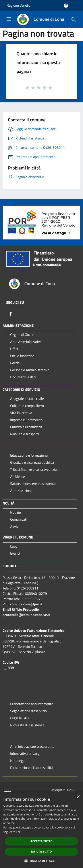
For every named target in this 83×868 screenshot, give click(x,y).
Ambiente (17, 476)
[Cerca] (74, 19)
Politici (15, 363)
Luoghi (15, 546)
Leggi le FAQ (19, 718)
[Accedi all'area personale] (66, 6)
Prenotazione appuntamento (32, 704)
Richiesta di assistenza (27, 725)
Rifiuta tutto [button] (41, 852)
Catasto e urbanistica (26, 427)
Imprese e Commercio (26, 420)
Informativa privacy (25, 753)
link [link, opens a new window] (18, 832)
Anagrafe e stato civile (27, 399)
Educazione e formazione (29, 455)
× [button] (78, 797)
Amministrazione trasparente (32, 746)
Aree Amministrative (26, 342)
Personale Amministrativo (30, 370)
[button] (42, 861)
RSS (8, 790)
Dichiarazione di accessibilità (32, 768)
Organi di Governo (24, 335)
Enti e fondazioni (23, 356)
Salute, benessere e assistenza (33, 484)
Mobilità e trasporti (25, 434)
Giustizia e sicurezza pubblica (32, 462)
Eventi (15, 553)
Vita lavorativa (21, 413)
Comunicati (19, 519)
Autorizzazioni (21, 491)
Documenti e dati (23, 377)
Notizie (15, 512)
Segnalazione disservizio (28, 711)
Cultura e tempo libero (27, 406)
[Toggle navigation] (9, 19)
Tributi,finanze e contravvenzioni (35, 469)
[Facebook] (11, 314)
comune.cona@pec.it (26, 604)
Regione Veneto (18, 5)
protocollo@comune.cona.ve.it (26, 615)
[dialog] (41, 830)
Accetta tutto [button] (41, 841)
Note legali (18, 761)
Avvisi (15, 526)
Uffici (14, 349)
